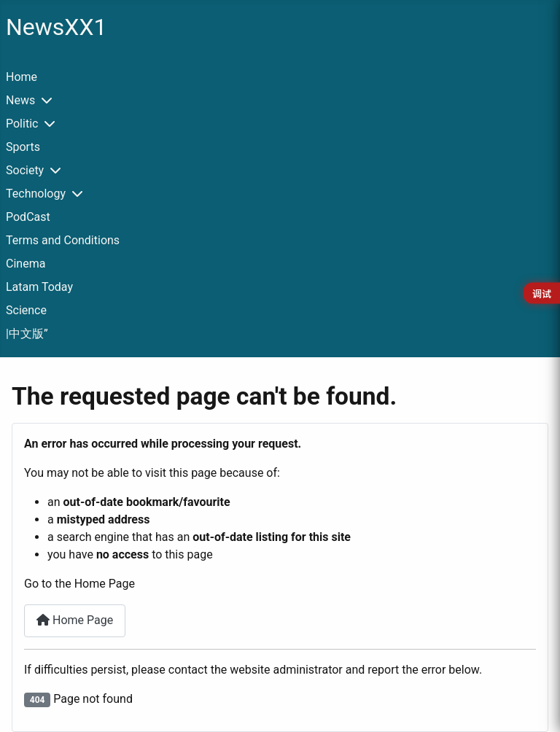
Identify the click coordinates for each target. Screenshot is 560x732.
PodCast (28, 217)
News (20, 100)
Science (26, 310)
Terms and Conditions (63, 240)
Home (22, 77)
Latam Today (39, 287)
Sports (23, 147)
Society (25, 170)
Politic (22, 124)
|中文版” (27, 334)
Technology (36, 194)
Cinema (26, 264)
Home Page (75, 620)
